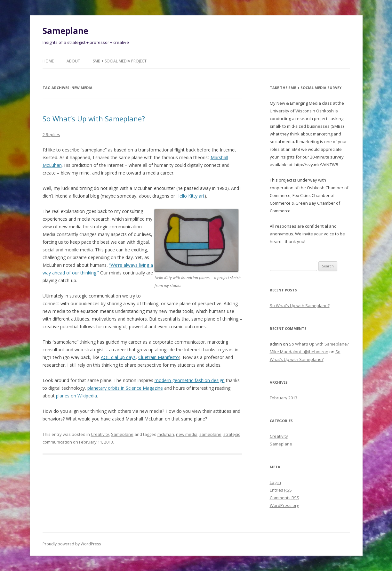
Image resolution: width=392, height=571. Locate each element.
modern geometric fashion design (190, 380)
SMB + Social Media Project (120, 61)
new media (187, 434)
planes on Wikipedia (76, 396)
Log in (275, 482)
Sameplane (65, 31)
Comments (284, 498)
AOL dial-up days (118, 357)
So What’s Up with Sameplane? (94, 118)
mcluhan (166, 434)
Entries (281, 490)
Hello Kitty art (190, 196)
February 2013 (284, 398)
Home (48, 61)
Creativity (100, 434)
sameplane (210, 434)
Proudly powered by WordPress (72, 544)
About (73, 61)
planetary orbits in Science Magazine (125, 388)
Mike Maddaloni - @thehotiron (299, 352)
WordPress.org (284, 505)
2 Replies (51, 135)
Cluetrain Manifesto (159, 357)
